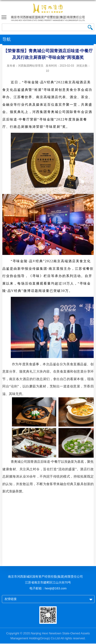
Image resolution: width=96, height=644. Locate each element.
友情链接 (11, 599)
